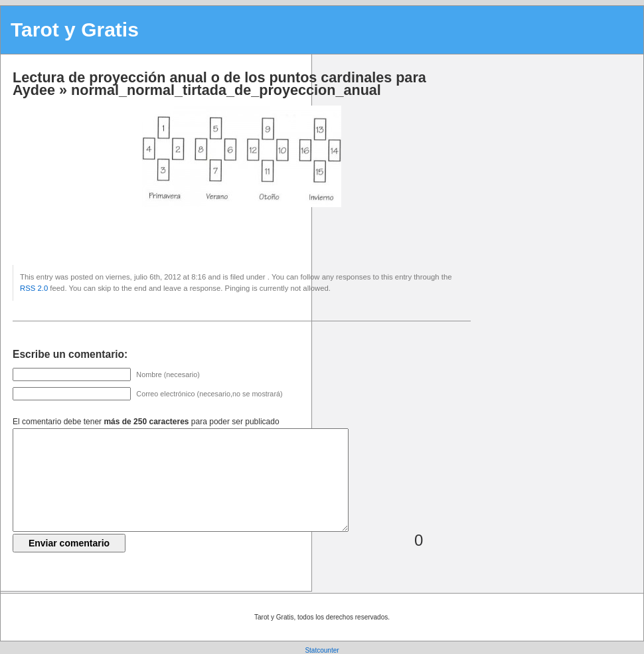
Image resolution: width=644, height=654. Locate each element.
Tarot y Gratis (75, 30)
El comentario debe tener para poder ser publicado (146, 422)
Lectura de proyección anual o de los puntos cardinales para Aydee (219, 84)
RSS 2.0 (34, 288)
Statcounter (322, 650)
